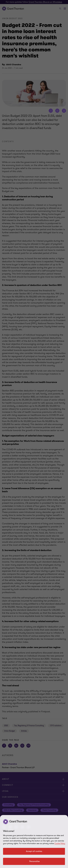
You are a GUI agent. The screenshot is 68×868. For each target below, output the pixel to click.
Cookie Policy (60, 843)
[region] (34, 842)
